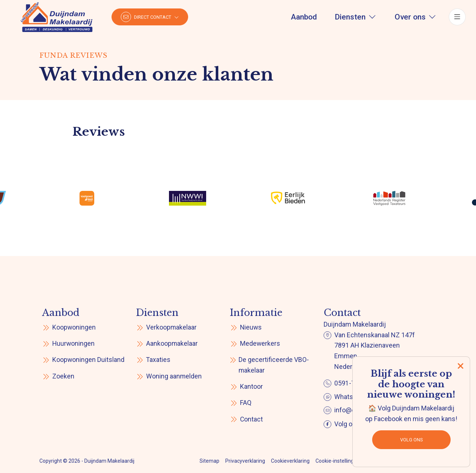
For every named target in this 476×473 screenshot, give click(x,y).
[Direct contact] (151, 18)
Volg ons (411, 440)
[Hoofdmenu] (456, 18)
